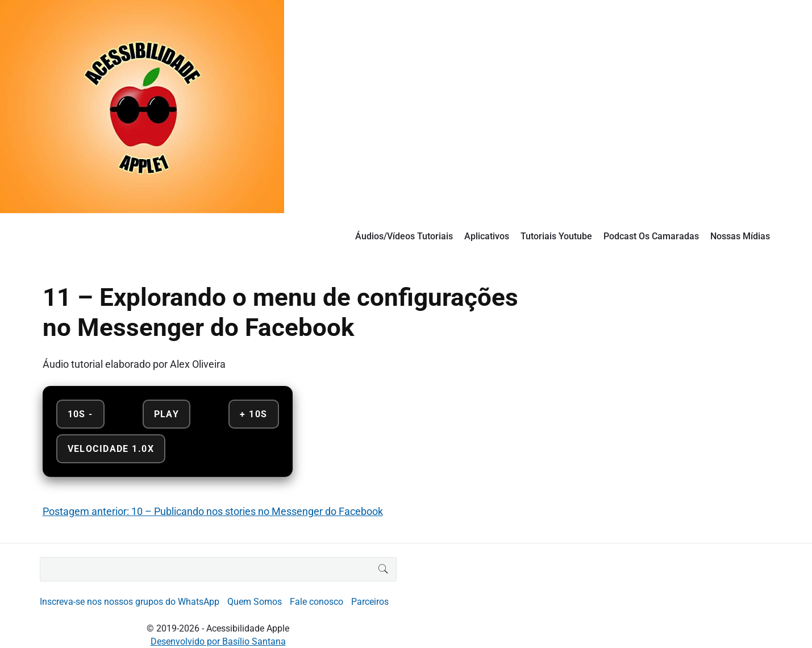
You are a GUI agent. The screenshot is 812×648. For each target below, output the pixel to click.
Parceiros (370, 602)
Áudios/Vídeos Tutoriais (404, 236)
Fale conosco (317, 602)
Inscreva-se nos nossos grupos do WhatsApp (130, 602)
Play (167, 414)
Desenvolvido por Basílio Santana (218, 641)
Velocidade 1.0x (111, 449)
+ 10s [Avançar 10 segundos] (253, 414)
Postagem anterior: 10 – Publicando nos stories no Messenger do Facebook (213, 511)
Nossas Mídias (740, 236)
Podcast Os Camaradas (651, 236)
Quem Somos (255, 602)
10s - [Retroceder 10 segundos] (80, 414)
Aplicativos (487, 236)
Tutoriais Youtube (556, 236)
